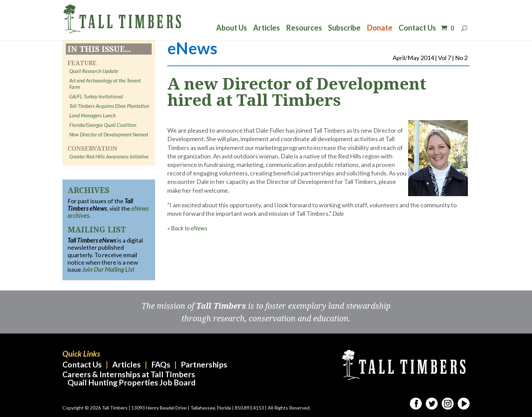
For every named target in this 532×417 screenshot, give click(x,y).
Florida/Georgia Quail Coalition (103, 125)
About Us (232, 29)
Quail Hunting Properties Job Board (131, 382)
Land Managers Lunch (92, 115)
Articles (267, 29)
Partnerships (204, 364)
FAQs (161, 364)
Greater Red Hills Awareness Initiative (109, 156)
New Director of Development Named (109, 134)
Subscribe (344, 29)
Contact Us (417, 29)
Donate (380, 29)
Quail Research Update (94, 71)
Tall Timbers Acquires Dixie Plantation (109, 106)
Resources (304, 29)
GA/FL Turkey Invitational (96, 96)
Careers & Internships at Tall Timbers (129, 374)
